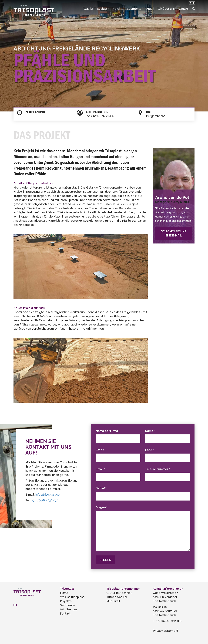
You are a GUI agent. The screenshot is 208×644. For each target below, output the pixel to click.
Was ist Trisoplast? (96, 9)
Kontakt (183, 9)
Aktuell (149, 9)
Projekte (118, 9)
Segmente (134, 9)
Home (64, 593)
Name (150, 431)
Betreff (102, 488)
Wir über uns (166, 9)
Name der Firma (108, 431)
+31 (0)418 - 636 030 (45, 500)
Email (101, 469)
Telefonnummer (158, 469)
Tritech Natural (117, 597)
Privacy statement (166, 631)
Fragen (102, 507)
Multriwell (113, 601)
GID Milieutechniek (119, 593)
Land (150, 450)
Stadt (100, 450)
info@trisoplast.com (49, 495)
